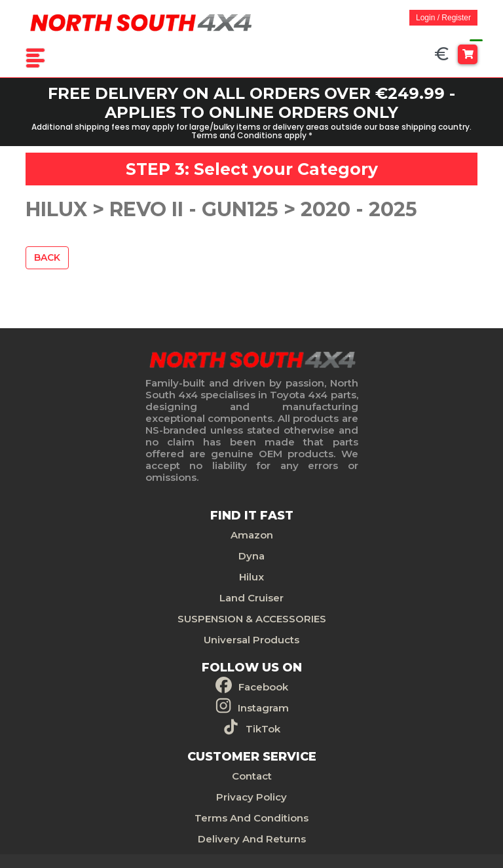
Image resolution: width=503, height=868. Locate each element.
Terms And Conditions (251, 818)
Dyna (251, 556)
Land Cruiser (251, 598)
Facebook (263, 687)
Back (47, 257)
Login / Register (443, 18)
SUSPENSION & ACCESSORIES (252, 619)
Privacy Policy (251, 797)
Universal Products (251, 640)
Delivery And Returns (252, 839)
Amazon (252, 535)
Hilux (251, 577)
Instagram (263, 708)
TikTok (263, 729)
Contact (252, 776)
